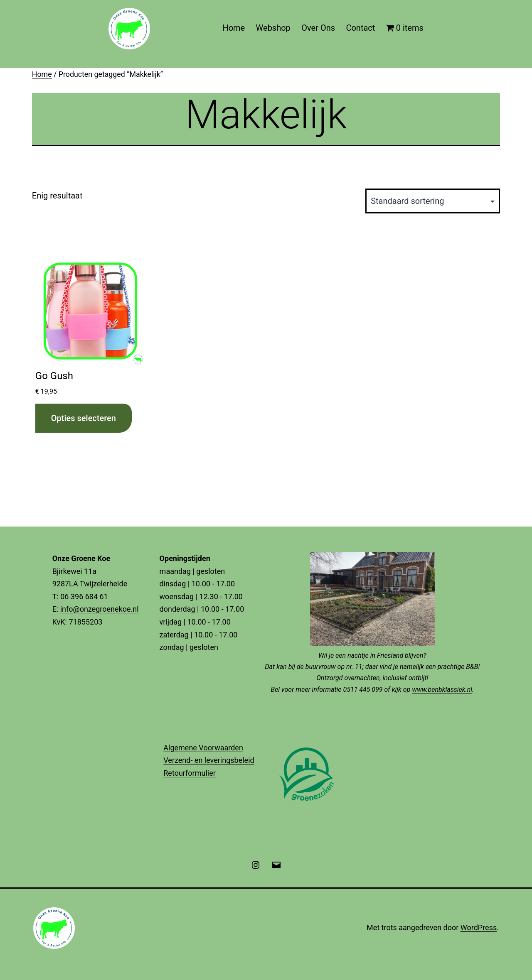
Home (234, 28)
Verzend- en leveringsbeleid (209, 760)
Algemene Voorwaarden (203, 748)
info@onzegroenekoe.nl (100, 609)
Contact (360, 28)
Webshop (273, 28)
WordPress (479, 927)
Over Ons (318, 28)
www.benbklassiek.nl (442, 690)
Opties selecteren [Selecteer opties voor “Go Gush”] (84, 418)
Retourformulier (190, 773)
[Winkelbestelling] (433, 201)
